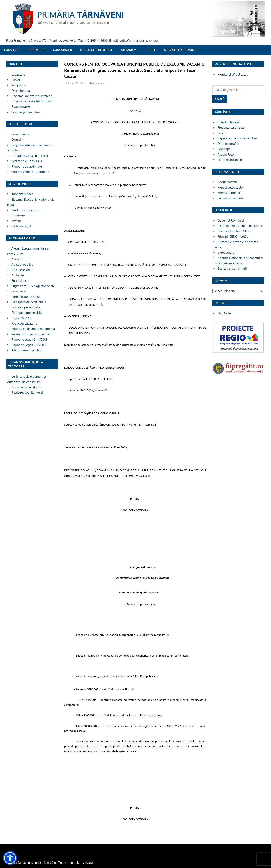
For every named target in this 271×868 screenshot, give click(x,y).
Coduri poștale (228, 182)
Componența (20, 134)
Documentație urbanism (28, 387)
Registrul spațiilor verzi (27, 393)
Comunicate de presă (26, 297)
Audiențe (18, 275)
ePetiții (150, 50)
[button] (10, 858)
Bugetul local (20, 281)
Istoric (222, 133)
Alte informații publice (27, 350)
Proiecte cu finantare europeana (33, 329)
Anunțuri (37, 50)
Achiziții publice (22, 264)
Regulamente (21, 107)
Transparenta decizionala (29, 302)
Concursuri (62, 50)
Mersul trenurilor (229, 193)
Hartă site (224, 313)
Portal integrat (21, 226)
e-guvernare (226, 252)
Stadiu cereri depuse (96, 50)
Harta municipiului (230, 160)
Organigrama (21, 91)
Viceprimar (19, 85)
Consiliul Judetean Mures (235, 231)
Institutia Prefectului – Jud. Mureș (240, 226)
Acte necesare (21, 270)
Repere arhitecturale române (237, 138)
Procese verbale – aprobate (30, 172)
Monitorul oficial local (232, 75)
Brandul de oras (228, 122)
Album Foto (226, 154)
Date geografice (229, 144)
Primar (16, 80)
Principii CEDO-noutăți (233, 237)
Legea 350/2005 (23, 318)
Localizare (13, 50)
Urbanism (129, 50)
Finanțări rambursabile (27, 313)
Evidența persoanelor (26, 307)
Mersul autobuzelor (231, 187)
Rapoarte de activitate (27, 166)
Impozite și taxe (22, 194)
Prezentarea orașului (231, 128)
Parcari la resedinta (231, 198)
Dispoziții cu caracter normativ (32, 101)
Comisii (17, 140)
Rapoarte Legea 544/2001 (29, 340)
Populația (224, 149)
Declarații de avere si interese (32, 96)
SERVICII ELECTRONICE (180, 50)
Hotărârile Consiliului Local (30, 156)
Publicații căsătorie (24, 323)
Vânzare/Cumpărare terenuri (31, 334)
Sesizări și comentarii (26, 112)
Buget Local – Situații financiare (33, 286)
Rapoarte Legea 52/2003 (29, 345)
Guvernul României (231, 220)
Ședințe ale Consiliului (27, 161)
